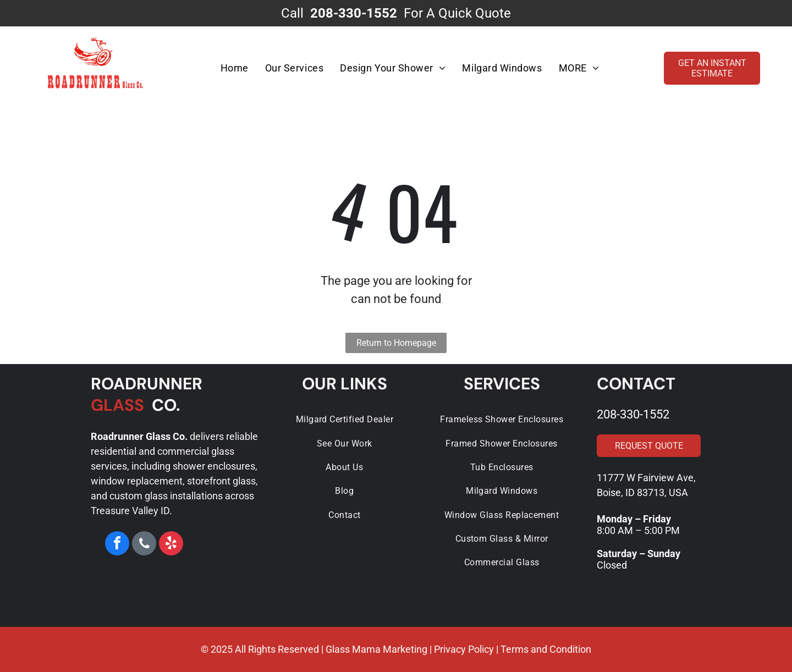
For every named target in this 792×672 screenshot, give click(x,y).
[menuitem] (234, 68)
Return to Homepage (396, 343)
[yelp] (171, 545)
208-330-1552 (633, 414)
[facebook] (117, 545)
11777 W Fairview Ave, (646, 478)
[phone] (144, 545)
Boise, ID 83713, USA (642, 492)
